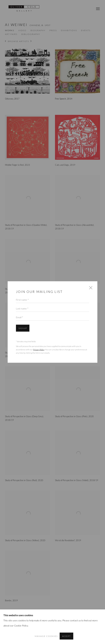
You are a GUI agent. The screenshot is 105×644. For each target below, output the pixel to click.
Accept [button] (66, 636)
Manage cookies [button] (46, 636)
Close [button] (90, 289)
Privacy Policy (39, 350)
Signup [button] (23, 328)
